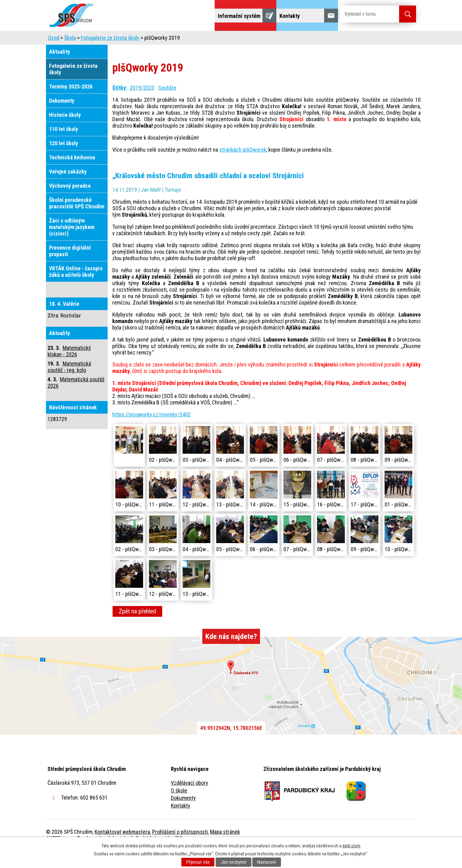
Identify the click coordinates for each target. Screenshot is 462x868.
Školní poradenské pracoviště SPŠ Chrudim (77, 220)
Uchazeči (149, 39)
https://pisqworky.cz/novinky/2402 (151, 432)
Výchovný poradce (70, 203)
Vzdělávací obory (190, 800)
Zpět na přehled (137, 629)
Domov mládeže (190, 39)
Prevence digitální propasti (70, 268)
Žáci (270, 39)
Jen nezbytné (234, 862)
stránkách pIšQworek (243, 167)
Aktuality (60, 69)
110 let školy (64, 146)
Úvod (94, 39)
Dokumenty (62, 118)
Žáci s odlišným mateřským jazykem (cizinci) (72, 244)
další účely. (352, 846)
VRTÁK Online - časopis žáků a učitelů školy (76, 289)
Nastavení (266, 862)
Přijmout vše (198, 862)
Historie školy (65, 132)
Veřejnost (299, 39)
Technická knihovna (72, 175)
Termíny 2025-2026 (71, 104)
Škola (119, 39)
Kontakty (181, 823)
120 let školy (64, 160)
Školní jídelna (236, 39)
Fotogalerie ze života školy (110, 55)
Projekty (332, 39)
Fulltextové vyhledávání (382, 39)
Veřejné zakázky (68, 189)
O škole (179, 808)
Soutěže (167, 105)
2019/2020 (142, 105)
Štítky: (120, 105)
